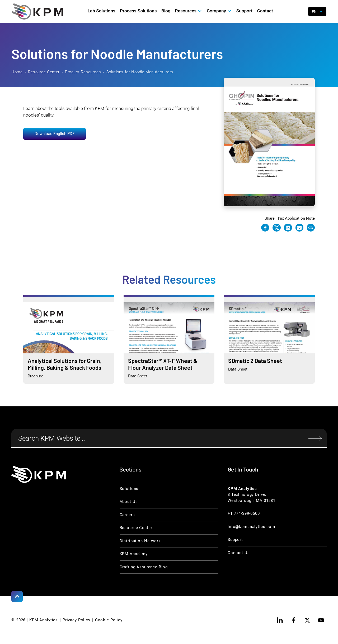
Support (244, 11)
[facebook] (294, 620)
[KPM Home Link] (39, 474)
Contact (265, 11)
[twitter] (307, 620)
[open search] (301, 12)
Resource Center (44, 72)
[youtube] (321, 620)
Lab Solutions (102, 11)
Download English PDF (55, 134)
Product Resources (83, 72)
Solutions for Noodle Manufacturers (140, 72)
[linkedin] (280, 620)
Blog (166, 11)
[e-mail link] (299, 228)
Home (17, 72)
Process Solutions (138, 11)
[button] (189, 11)
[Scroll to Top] (17, 596)
